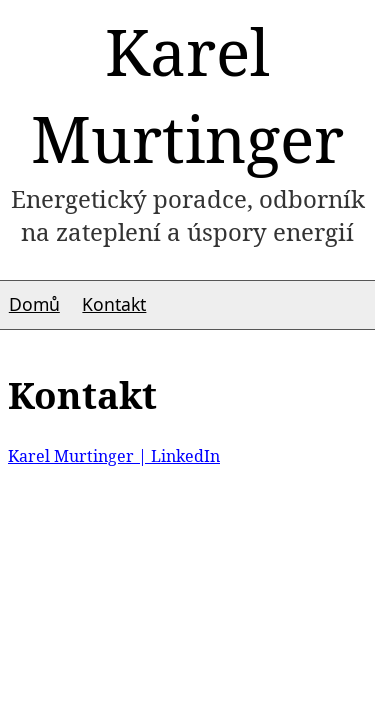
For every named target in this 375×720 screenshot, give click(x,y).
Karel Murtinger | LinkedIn (114, 456)
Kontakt (114, 304)
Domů (34, 304)
